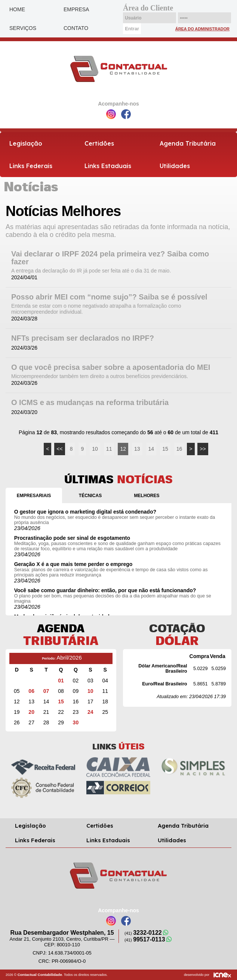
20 (31, 712)
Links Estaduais (108, 166)
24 (90, 712)
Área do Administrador (202, 29)
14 (151, 449)
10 (95, 449)
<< (59, 449)
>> (203, 449)
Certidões (99, 143)
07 (46, 691)
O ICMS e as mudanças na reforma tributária (90, 403)
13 (137, 449)
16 (179, 449)
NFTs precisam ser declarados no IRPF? (83, 338)
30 (76, 722)
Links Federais (31, 166)
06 (31, 691)
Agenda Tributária (188, 143)
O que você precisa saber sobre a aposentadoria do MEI (111, 367)
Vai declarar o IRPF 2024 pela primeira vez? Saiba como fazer (110, 258)
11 (109, 449)
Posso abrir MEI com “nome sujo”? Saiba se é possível (109, 297)
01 (61, 681)
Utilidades (175, 166)
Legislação (26, 143)
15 (165, 449)
